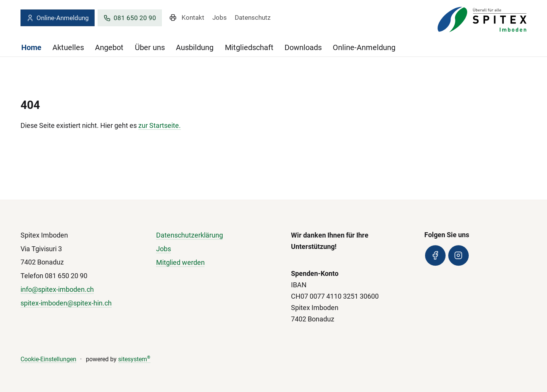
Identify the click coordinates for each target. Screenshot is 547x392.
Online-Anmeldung (58, 18)
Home (31, 47)
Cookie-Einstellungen (48, 359)
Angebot (109, 47)
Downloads (303, 47)
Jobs (220, 17)
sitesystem (134, 359)
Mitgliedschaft (249, 47)
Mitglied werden (180, 262)
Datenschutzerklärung (190, 235)
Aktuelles (68, 47)
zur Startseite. (160, 125)
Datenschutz (253, 17)
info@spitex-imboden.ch (57, 289)
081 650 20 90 (130, 18)
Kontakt (193, 17)
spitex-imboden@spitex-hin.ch (66, 303)
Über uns (150, 47)
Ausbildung (195, 47)
